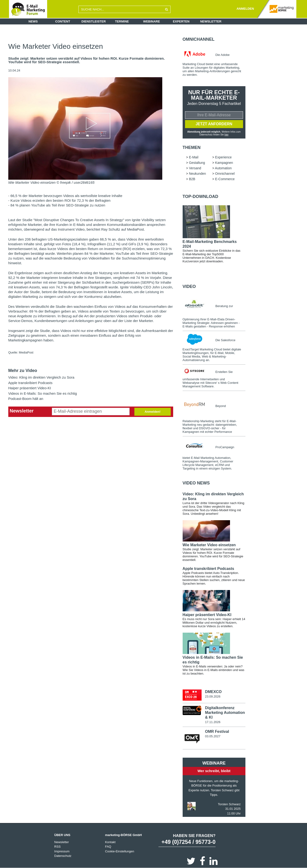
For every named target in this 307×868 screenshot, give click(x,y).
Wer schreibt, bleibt (214, 771)
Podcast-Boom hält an (26, 399)
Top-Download (201, 197)
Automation (223, 168)
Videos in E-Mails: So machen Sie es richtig (43, 393)
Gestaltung (197, 163)
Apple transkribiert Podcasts (30, 383)
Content (63, 21)
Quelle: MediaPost (21, 352)
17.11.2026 (213, 722)
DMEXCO (213, 692)
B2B (192, 179)
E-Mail (194, 157)
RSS (57, 846)
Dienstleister (94, 21)
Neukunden (198, 174)
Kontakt (110, 842)
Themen (192, 148)
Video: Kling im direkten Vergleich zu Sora (41, 377)
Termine (122, 21)
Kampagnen (224, 163)
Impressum (62, 851)
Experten (181, 21)
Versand (195, 168)
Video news (196, 483)
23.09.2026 (213, 696)
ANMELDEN (245, 9)
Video (189, 286)
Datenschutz (63, 856)
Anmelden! (152, 412)
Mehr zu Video (23, 371)
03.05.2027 (213, 736)
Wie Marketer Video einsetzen (209, 545)
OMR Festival (217, 731)
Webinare (151, 21)
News (33, 21)
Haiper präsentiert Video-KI (30, 388)
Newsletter (211, 21)
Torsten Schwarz (229, 804)
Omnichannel (199, 39)
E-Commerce (225, 179)
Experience (223, 157)
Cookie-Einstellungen (120, 851)
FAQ (108, 846)
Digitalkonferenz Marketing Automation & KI (225, 712)
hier (227, 135)
